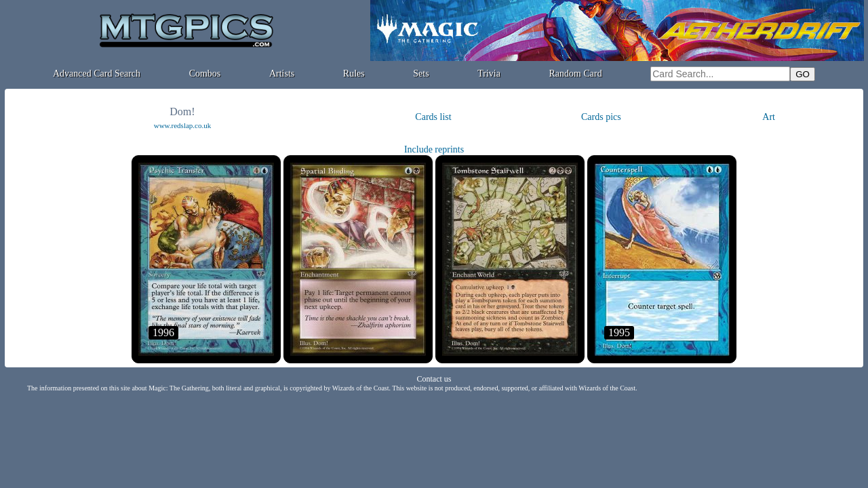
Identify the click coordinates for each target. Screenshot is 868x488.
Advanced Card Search (97, 74)
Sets (421, 74)
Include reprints (434, 149)
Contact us (434, 379)
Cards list (433, 117)
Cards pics (601, 117)
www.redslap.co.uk (183, 125)
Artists (282, 74)
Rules (354, 74)
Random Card (576, 74)
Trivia (489, 74)
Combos (205, 74)
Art (769, 117)
